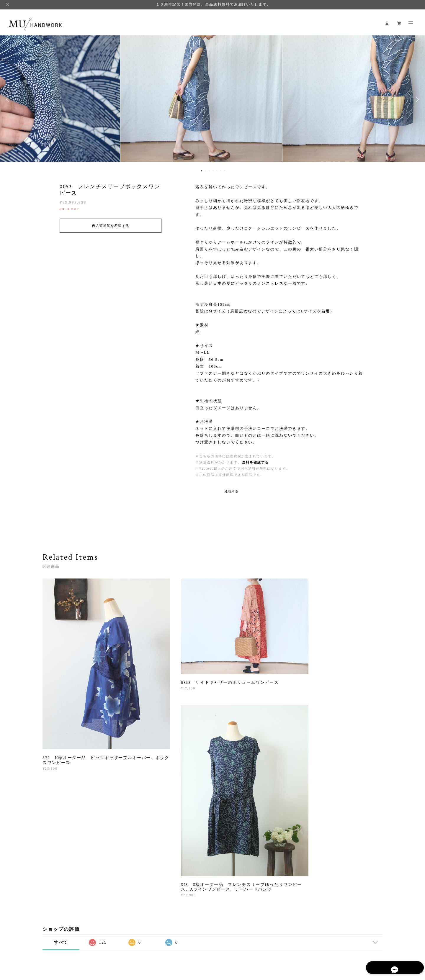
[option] (213, 99)
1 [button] (202, 171)
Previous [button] (9, 99)
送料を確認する (255, 462)
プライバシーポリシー (96, 945)
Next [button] (416, 99)
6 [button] (221, 171)
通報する (232, 491)
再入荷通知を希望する (111, 226)
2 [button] (205, 171)
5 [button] (217, 171)
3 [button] (209, 171)
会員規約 (171, 945)
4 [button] (213, 171)
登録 (331, 867)
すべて (61, 788)
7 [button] (225, 171)
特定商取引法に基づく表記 (141, 945)
